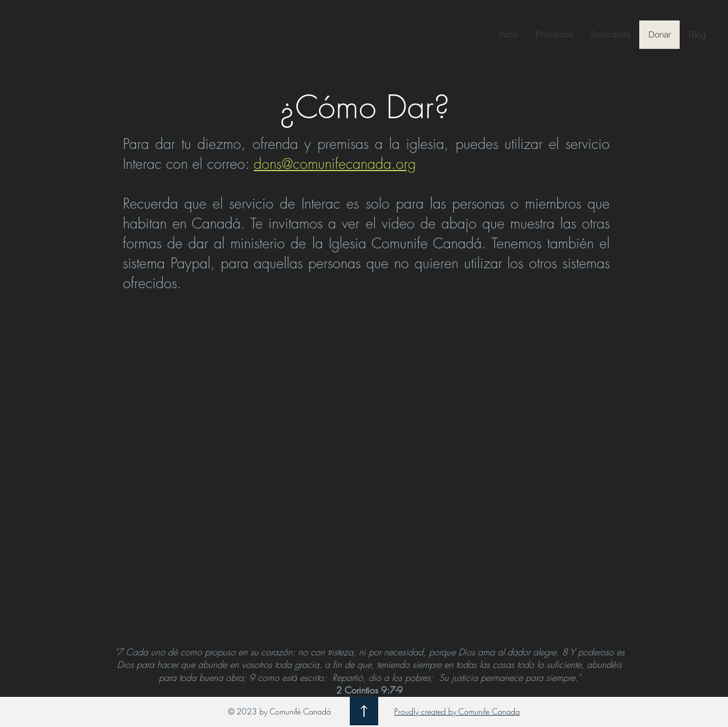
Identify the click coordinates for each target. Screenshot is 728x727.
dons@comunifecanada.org (335, 164)
